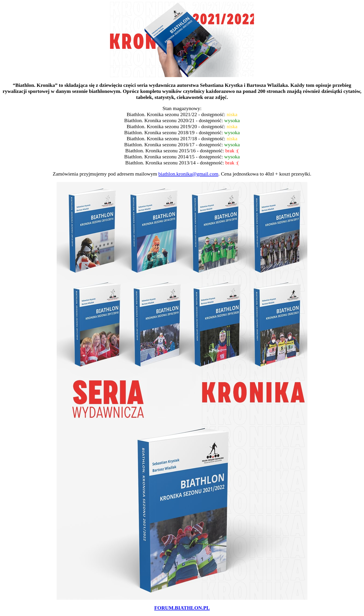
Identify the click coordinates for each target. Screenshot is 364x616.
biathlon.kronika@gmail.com (188, 174)
